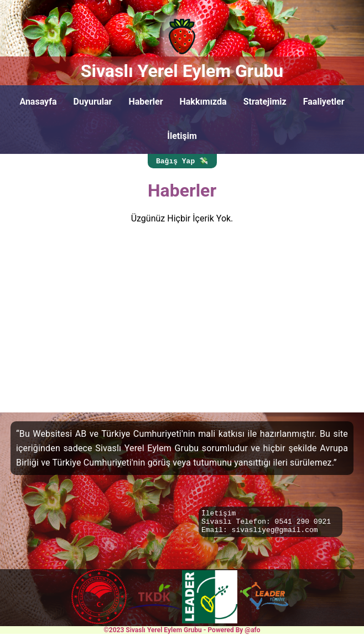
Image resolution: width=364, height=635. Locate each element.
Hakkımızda (203, 102)
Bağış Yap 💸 (182, 162)
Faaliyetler (324, 102)
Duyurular (93, 102)
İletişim (182, 136)
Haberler (145, 102)
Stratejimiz (265, 102)
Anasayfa (38, 102)
